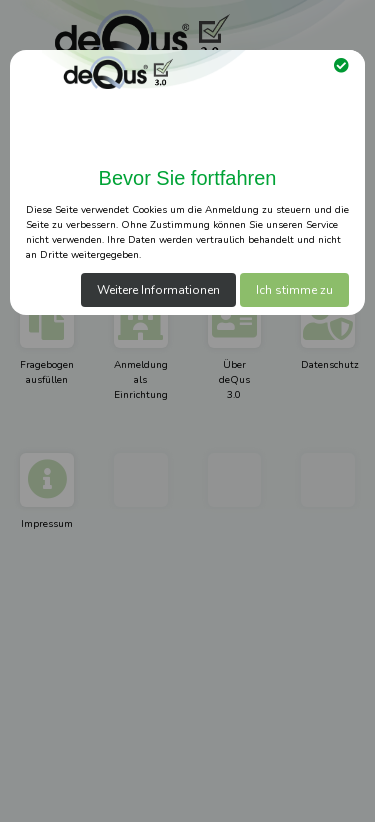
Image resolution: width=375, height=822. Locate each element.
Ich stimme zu (294, 290)
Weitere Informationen (158, 290)
